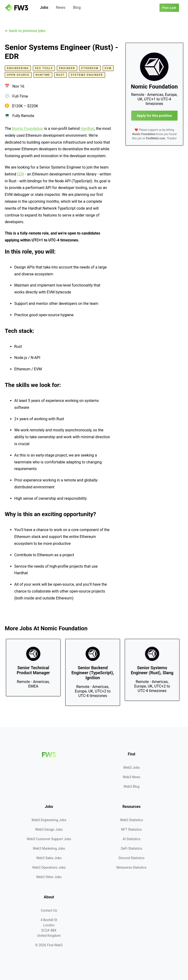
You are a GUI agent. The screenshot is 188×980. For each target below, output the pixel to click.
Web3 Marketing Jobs (49, 848)
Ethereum (90, 68)
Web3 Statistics (132, 820)
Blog (77, 7)
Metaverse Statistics (132, 867)
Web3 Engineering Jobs (49, 820)
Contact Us (49, 910)
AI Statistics (132, 839)
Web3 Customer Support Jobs (49, 839)
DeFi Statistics (132, 848)
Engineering (18, 68)
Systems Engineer (87, 75)
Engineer (67, 68)
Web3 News (131, 777)
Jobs (44, 7)
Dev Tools (44, 68)
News (61, 7)
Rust (60, 75)
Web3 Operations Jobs (49, 867)
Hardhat (87, 129)
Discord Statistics (132, 858)
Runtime (43, 75)
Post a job (169, 8)
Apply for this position (154, 116)
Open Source (18, 75)
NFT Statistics (131, 829)
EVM (108, 68)
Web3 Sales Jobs (49, 858)
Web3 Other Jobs (49, 877)
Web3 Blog (132, 787)
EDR (21, 174)
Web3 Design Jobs (49, 829)
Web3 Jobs (131, 768)
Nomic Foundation (28, 129)
